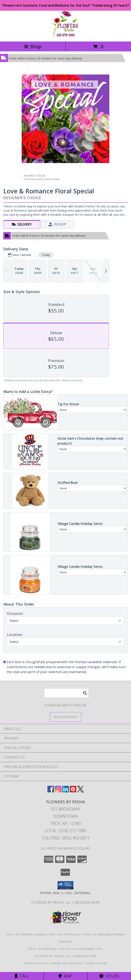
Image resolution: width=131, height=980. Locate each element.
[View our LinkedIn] (66, 791)
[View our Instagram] (58, 791)
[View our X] (80, 791)
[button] (65, 885)
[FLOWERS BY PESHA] (65, 35)
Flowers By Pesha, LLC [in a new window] (52, 902)
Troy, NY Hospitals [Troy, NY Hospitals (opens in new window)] (64, 934)
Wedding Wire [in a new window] (87, 902)
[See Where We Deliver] (66, 717)
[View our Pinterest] (73, 791)
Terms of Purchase (67, 963)
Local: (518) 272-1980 (66, 831)
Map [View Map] (65, 976)
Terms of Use (97, 963)
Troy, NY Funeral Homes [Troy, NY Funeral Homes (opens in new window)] (26, 934)
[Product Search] (66, 693)
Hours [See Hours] (109, 976)
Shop (33, 46)
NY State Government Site (81, 949)
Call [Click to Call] (22, 976)
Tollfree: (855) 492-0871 (65, 838)
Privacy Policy (36, 963)
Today (46, 255)
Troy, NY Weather (43, 949)
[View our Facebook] (51, 791)
